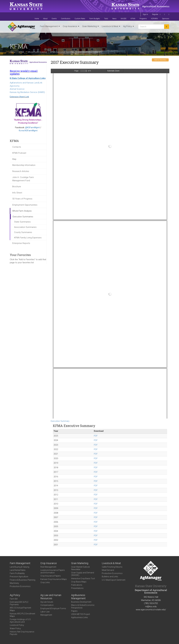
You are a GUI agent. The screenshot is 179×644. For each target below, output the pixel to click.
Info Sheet (17, 193)
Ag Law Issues (47, 602)
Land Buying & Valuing (20, 567)
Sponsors (166, 19)
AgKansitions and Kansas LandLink (26, 83)
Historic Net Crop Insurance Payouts (22, 633)
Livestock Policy (17, 625)
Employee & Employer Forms (53, 608)
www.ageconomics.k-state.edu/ (151, 610)
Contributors (66, 19)
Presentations (77, 588)
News (114, 19)
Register (155, 14)
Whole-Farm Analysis (37, 52)
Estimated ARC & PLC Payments (19, 603)
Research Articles (21, 171)
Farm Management (50, 26)
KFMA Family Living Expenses (28, 238)
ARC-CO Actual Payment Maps (20, 609)
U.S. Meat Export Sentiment (114, 580)
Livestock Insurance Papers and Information (53, 571)
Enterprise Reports (21, 243)
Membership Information (24, 165)
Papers (74, 611)
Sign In (145, 14)
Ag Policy (129, 26)
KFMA (133, 19)
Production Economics (20, 586)
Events (54, 19)
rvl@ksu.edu (151, 606)
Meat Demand (108, 570)
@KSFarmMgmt (32, 127)
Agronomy (15, 86)
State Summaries (22, 222)
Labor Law (45, 612)
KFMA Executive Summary (62, 52)
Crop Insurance (71, 26)
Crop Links (45, 582)
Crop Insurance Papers (51, 576)
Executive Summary (60, 421)
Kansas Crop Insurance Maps (54, 579)
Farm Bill (14, 599)
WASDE (124, 19)
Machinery (14, 583)
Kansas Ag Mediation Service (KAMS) (27, 92)
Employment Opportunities (25, 205)
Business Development (81, 602)
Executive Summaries (23, 217)
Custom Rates (80, 19)
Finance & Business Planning (23, 580)
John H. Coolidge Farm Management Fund (23, 179)
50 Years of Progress (22, 199)
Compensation (47, 605)
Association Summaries (25, 227)
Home (37, 19)
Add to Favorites (160, 60)
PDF (96, 436)
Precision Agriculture (19, 577)
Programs (143, 19)
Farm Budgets (95, 19)
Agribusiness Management (78, 597)
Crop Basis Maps (79, 582)
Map (14, 159)
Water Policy (15, 628)
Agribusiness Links (80, 617)
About (45, 19)
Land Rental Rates (18, 570)
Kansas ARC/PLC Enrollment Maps (22, 615)
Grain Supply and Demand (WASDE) (83, 574)
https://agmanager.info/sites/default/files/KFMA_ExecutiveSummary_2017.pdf (110, 244)
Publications (77, 585)
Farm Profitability (17, 573)
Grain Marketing (90, 26)
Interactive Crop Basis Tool (83, 579)
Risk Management (48, 567)
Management (46, 615)
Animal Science (17, 89)
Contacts (17, 147)
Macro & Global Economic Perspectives (83, 606)
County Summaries (23, 232)
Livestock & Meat (111, 26)
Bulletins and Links (110, 577)
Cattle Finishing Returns (112, 567)
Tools (106, 19)
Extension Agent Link (19, 97)
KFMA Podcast (19, 153)
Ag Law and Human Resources (51, 597)
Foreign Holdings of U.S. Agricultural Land (20, 621)
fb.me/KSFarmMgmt (28, 131)
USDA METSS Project (81, 614)
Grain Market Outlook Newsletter (80, 568)
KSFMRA (154, 19)
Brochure (17, 187)
